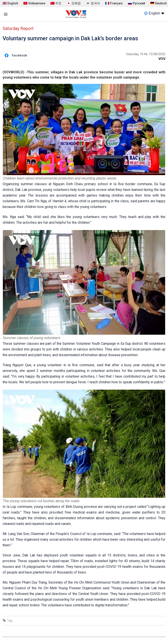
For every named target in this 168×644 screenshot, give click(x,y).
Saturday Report (18, 28)
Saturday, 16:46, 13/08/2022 (146, 54)
